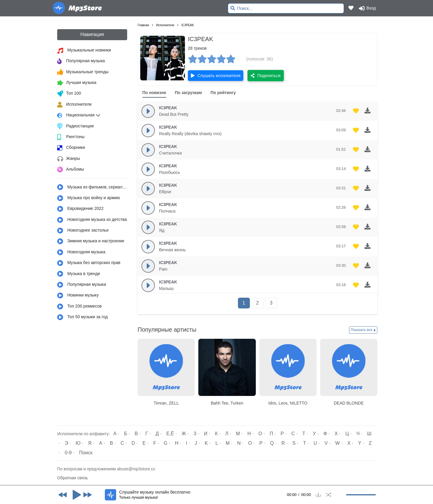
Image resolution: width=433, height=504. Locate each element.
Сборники (71, 148)
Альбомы (71, 170)
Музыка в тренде (79, 274)
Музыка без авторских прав (89, 263)
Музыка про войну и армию (89, 198)
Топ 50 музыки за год (82, 317)
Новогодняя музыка (81, 252)
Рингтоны (71, 137)
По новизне (154, 93)
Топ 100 (69, 94)
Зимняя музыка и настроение (91, 241)
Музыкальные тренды (83, 72)
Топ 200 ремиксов (80, 307)
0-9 (68, 453)
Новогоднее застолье (83, 231)
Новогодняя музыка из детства (92, 220)
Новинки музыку (78, 296)
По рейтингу (223, 93)
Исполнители (74, 105)
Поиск (86, 453)
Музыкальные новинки (84, 51)
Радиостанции (75, 126)
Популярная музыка (81, 61)
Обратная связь (73, 478)
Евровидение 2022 (80, 209)
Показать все (363, 330)
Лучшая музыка (77, 83)
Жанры (68, 159)
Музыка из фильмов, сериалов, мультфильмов (92, 187)
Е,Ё (170, 434)
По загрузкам (188, 93)
